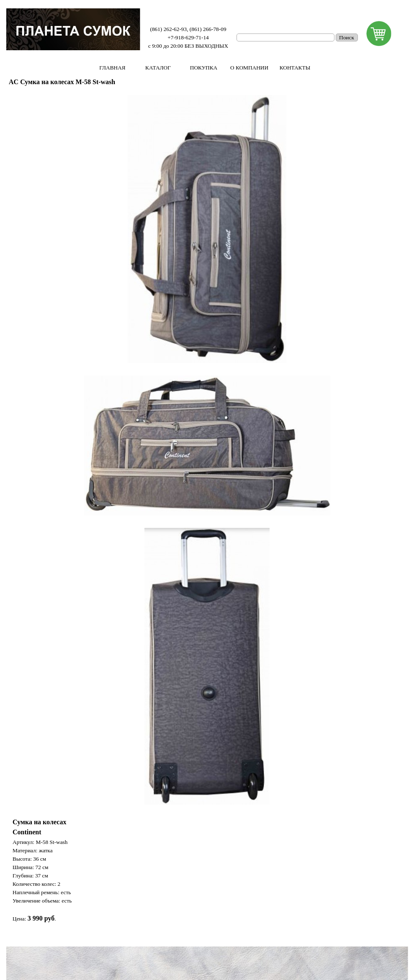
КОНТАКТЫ (295, 68)
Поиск (347, 37)
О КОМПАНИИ (249, 68)
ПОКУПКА (204, 68)
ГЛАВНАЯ (112, 68)
